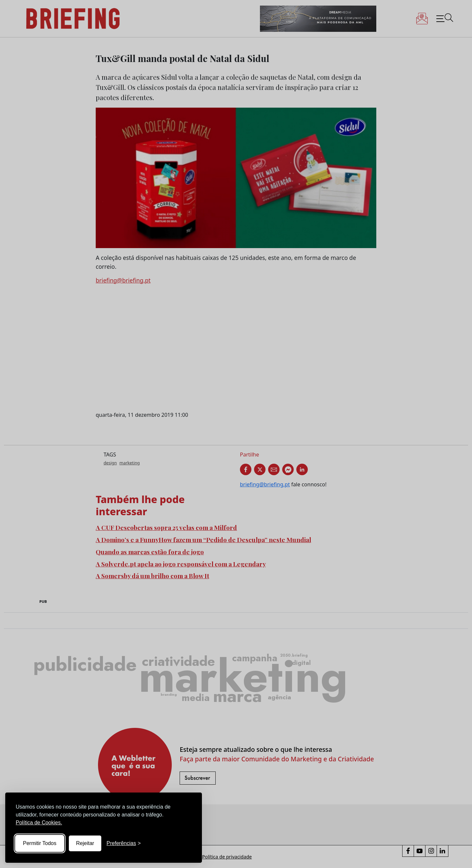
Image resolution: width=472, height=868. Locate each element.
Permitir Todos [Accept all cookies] (40, 843)
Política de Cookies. (39, 823)
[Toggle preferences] (124, 843)
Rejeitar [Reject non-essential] (85, 843)
